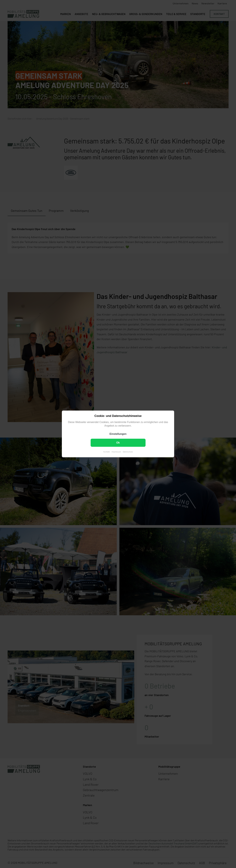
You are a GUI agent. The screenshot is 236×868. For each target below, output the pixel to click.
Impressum (116, 452)
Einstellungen (118, 434)
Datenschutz (128, 452)
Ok (118, 443)
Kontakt (107, 452)
